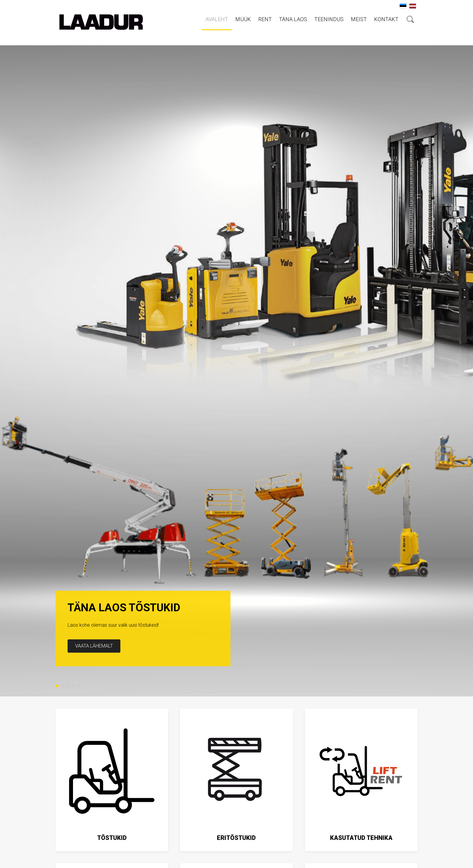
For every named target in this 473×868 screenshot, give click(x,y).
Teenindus (329, 19)
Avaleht (217, 19)
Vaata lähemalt (94, 646)
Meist (359, 19)
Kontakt (386, 19)
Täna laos (293, 19)
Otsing (410, 19)
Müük (243, 19)
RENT (265, 19)
